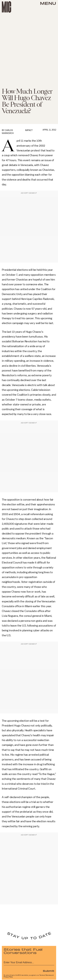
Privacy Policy (8, 977)
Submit (49, 971)
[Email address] (29, 962)
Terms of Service (45, 975)
